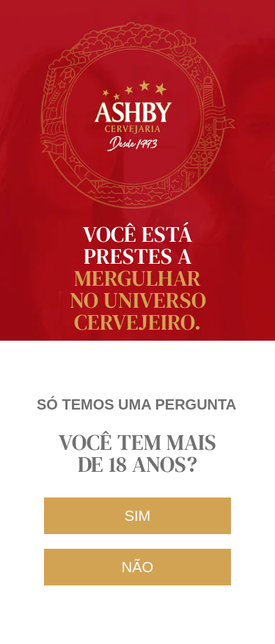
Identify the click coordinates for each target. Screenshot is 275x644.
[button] (137, 516)
